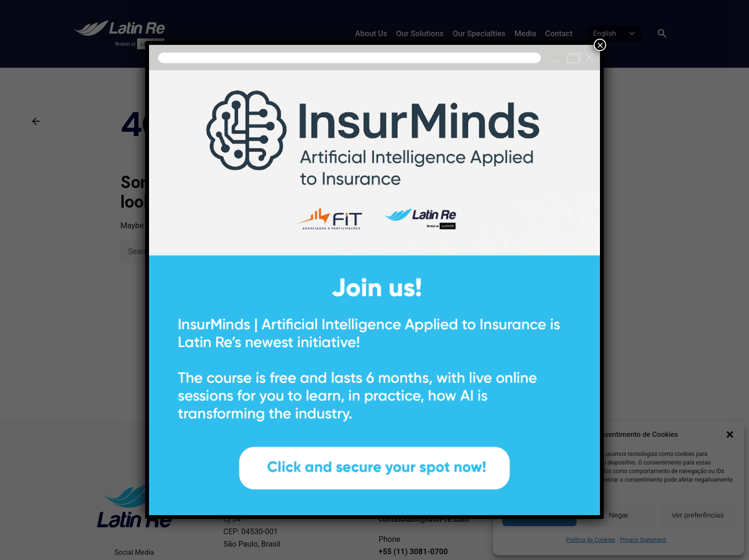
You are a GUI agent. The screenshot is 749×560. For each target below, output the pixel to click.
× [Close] (600, 45)
